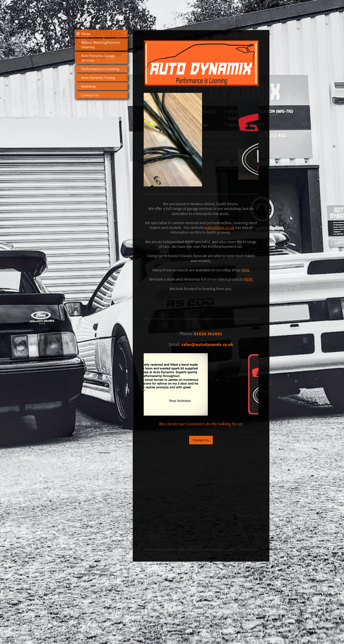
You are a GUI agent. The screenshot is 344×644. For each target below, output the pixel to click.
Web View (256, 574)
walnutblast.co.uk (220, 227)
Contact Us (201, 440)
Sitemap (102, 569)
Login (260, 569)
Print (87, 569)
